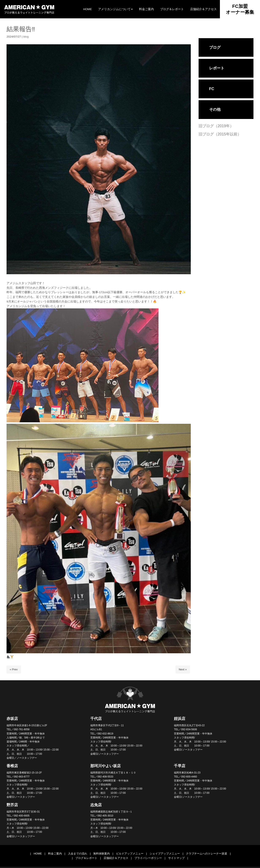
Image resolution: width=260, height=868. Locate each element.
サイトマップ (176, 858)
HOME (38, 854)
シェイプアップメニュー (165, 854)
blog (26, 37)
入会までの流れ (78, 854)
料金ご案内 (55, 854)
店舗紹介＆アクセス (116, 858)
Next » (183, 669)
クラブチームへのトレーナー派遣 (207, 854)
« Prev (14, 669)
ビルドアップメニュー (130, 854)
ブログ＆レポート (86, 858)
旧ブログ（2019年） (216, 126)
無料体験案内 (102, 854)
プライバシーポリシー (148, 858)
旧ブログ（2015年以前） (220, 134)
